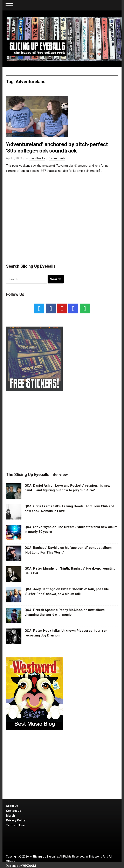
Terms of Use (15, 825)
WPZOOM (29, 866)
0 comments (57, 158)
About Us (12, 806)
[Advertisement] (62, 222)
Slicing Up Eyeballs (45, 857)
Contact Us (14, 811)
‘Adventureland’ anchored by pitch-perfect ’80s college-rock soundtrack (57, 147)
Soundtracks (37, 158)
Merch (10, 816)
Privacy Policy (16, 820)
